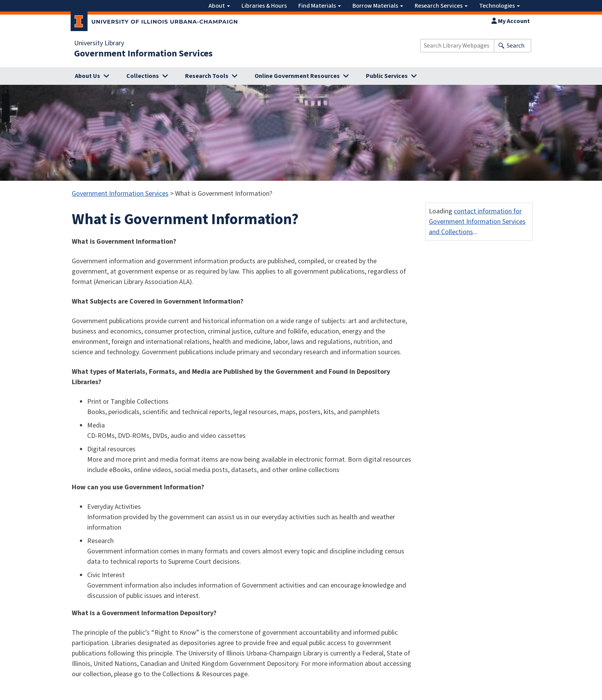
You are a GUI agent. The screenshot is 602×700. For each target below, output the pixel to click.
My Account (511, 21)
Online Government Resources (297, 76)
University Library (99, 43)
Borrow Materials (378, 6)
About (219, 6)
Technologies (499, 6)
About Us (88, 76)
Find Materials (320, 6)
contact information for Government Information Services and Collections (477, 222)
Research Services (441, 6)
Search (516, 46)
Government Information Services (143, 54)
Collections (143, 76)
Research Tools (207, 76)
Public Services (387, 76)
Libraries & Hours (264, 6)
